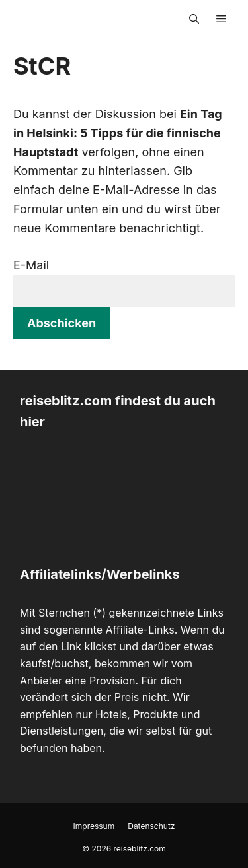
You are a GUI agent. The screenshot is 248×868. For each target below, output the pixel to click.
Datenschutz (151, 826)
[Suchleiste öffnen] (194, 19)
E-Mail (31, 265)
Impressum (94, 826)
